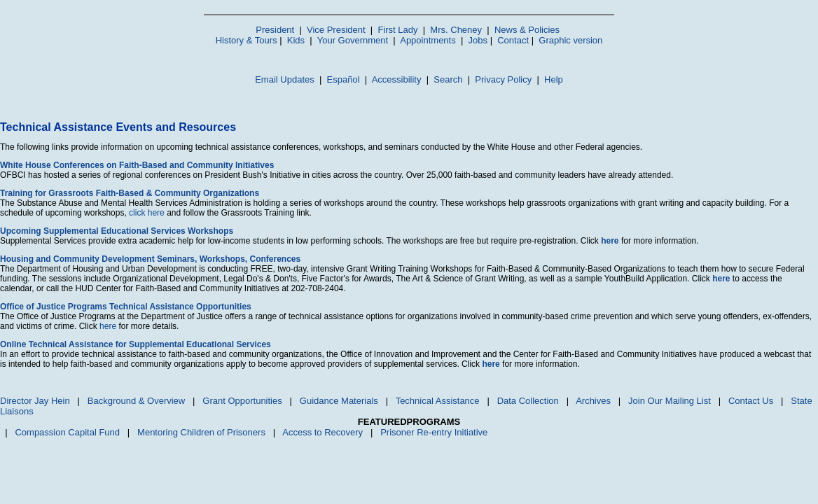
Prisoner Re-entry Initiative (434, 432)
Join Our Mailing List (670, 401)
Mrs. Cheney (456, 30)
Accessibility (397, 79)
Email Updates (285, 79)
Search (448, 79)
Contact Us (751, 401)
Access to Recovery (323, 432)
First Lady (397, 30)
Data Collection (528, 401)
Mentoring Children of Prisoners (201, 432)
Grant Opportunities (242, 401)
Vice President (336, 30)
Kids (296, 40)
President (275, 30)
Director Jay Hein (35, 401)
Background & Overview (136, 401)
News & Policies (527, 30)
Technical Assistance (438, 401)
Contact (513, 40)
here (108, 326)
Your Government (353, 40)
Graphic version (570, 40)
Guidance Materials (339, 401)
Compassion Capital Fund (67, 432)
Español (344, 79)
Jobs (478, 40)
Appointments (428, 40)
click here (147, 213)
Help (554, 79)
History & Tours (247, 40)
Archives (593, 401)
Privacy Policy (503, 79)
